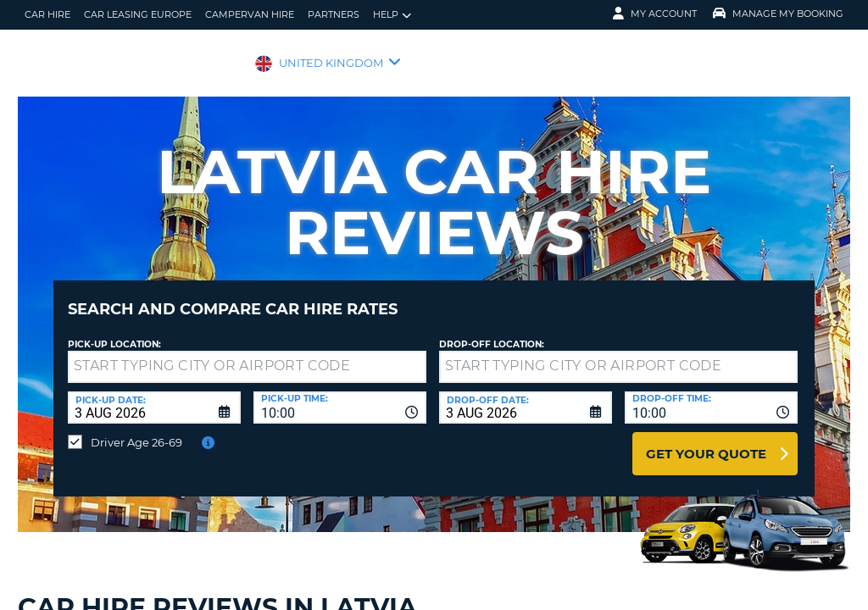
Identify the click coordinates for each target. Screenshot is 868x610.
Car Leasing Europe (138, 14)
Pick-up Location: (114, 332)
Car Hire (47, 14)
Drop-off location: (492, 332)
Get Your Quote (706, 441)
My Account (655, 14)
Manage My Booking (778, 14)
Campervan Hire (250, 14)
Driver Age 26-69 (136, 430)
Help (392, 15)
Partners (334, 14)
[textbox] (247, 354)
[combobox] (340, 395)
